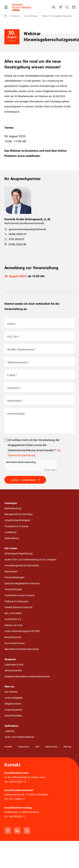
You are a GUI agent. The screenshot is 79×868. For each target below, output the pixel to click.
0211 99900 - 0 (17, 799)
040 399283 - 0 (17, 817)
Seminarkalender (13, 671)
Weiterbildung (12, 538)
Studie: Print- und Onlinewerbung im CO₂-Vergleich (31, 560)
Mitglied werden (13, 704)
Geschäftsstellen (13, 716)
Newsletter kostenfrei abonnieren (22, 649)
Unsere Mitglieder (14, 698)
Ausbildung (10, 532)
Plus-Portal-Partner (15, 643)
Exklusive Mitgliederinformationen (22, 584)
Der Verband (11, 692)
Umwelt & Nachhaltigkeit (17, 520)
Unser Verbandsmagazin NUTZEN (22, 631)
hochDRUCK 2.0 (13, 619)
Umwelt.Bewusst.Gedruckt (18, 607)
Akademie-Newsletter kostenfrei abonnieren (27, 677)
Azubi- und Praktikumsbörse (19, 737)
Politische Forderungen (17, 601)
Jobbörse (9, 731)
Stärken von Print (14, 625)
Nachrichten (11, 572)
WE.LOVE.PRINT (13, 613)
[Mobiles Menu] (6, 7)
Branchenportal (13, 637)
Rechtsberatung (13, 508)
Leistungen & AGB (14, 665)
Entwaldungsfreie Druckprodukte (22, 566)
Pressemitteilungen (15, 577)
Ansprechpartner (13, 710)
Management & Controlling (18, 514)
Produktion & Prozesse (16, 526)
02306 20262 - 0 (18, 782)
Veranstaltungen (13, 589)
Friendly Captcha (50, 470)
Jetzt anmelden (23, 480)
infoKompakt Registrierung (19, 554)
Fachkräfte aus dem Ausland (19, 595)
